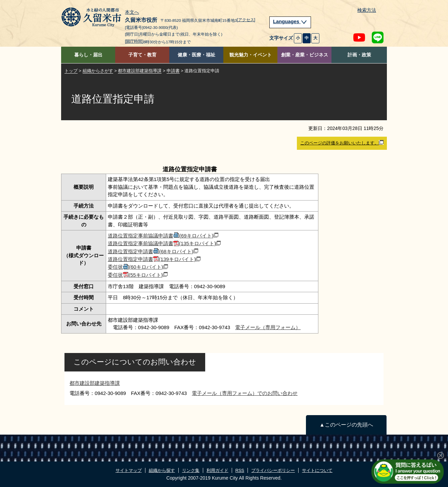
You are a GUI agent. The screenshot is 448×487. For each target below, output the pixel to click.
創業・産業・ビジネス (305, 55)
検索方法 (367, 10)
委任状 (138, 267)
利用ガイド (217, 470)
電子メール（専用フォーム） (268, 327)
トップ (71, 71)
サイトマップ (129, 470)
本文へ (132, 12)
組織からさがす (98, 71)
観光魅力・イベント (251, 55)
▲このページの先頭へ (346, 425)
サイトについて (317, 470)
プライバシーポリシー (273, 470)
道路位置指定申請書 (153, 251)
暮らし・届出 (88, 55)
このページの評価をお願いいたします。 (342, 143)
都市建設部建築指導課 (140, 71)
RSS (240, 470)
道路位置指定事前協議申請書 (163, 236)
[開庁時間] (134, 41)
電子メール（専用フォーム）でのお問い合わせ (245, 393)
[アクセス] (246, 20)
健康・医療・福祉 (196, 55)
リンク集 (191, 470)
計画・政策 (359, 55)
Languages (290, 21)
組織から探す (162, 470)
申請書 (173, 71)
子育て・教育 (142, 55)
